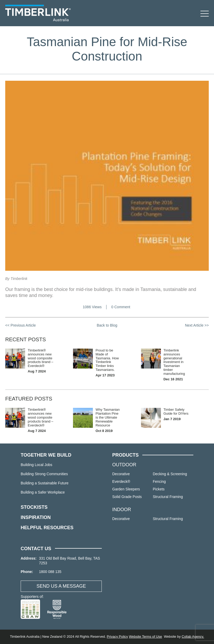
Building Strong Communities (44, 474)
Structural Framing (168, 497)
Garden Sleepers (126, 489)
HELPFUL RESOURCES (47, 528)
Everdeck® (121, 481)
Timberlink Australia (38, 13)
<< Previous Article (21, 325)
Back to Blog (107, 325)
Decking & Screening (170, 474)
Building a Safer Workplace (43, 492)
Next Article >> (197, 325)
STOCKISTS (34, 507)
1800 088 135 (50, 572)
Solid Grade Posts (127, 497)
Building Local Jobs (36, 465)
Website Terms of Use (146, 637)
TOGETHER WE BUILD (46, 455)
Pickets (159, 489)
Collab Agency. (193, 637)
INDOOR (122, 510)
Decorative (121, 474)
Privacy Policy (117, 637)
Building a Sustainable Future (45, 483)
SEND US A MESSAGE (61, 586)
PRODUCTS (125, 455)
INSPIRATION (36, 517)
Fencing (159, 481)
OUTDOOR (124, 465)
